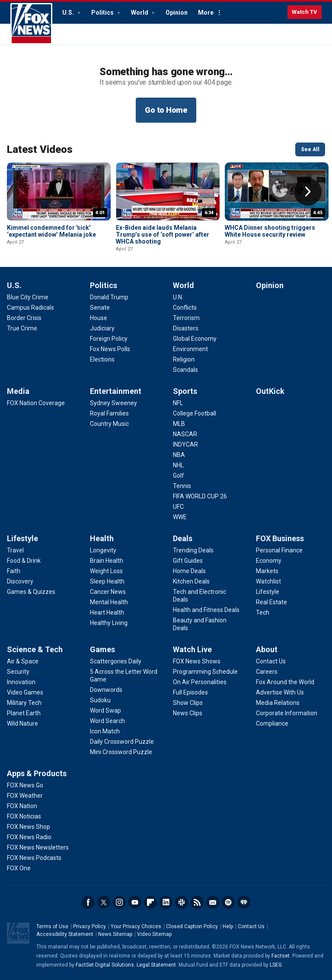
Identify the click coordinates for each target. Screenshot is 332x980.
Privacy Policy (89, 926)
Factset (281, 956)
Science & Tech (35, 649)
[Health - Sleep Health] (107, 581)
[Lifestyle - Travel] (15, 550)
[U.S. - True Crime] (22, 328)
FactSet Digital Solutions (105, 965)
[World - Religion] (184, 359)
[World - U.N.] (178, 297)
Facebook (88, 902)
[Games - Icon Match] (105, 731)
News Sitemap (115, 934)
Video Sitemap (154, 934)
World (140, 13)
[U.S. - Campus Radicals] (30, 308)
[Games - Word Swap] (105, 710)
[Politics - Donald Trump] (109, 297)
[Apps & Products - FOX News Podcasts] (34, 858)
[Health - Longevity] (103, 550)
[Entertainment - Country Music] (109, 424)
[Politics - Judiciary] (102, 328)
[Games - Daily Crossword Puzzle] (122, 742)
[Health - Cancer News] (108, 592)
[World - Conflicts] (185, 308)
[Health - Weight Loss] (106, 571)
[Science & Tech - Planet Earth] (24, 713)
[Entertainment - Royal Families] (109, 413)
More (206, 13)
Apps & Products (37, 773)
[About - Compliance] (272, 723)
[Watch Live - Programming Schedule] (205, 672)
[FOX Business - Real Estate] (271, 602)
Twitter (104, 902)
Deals (183, 538)
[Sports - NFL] (178, 403)
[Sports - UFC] (178, 507)
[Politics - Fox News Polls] (110, 349)
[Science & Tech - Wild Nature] (22, 723)
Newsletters (213, 902)
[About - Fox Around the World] (285, 682)
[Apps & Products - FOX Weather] (25, 796)
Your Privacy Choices (136, 926)
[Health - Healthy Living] (109, 623)
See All (310, 149)
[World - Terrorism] (186, 318)
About (267, 649)
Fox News (31, 24)
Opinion (177, 13)
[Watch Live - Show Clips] (188, 703)
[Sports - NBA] (179, 455)
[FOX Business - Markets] (267, 571)
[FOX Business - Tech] (263, 612)
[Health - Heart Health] (107, 612)
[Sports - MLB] (179, 424)
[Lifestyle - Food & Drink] (24, 561)
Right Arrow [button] (308, 192)
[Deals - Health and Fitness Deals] (206, 610)
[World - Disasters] (186, 328)
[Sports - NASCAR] (185, 434)
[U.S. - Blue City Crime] (28, 297)
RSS (197, 902)
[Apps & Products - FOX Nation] (22, 806)
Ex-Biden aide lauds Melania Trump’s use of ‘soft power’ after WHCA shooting (163, 235)
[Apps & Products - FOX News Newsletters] (38, 847)
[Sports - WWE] (180, 517)
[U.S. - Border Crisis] (24, 318)
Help (228, 926)
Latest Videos (40, 149)
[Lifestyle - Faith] (14, 571)
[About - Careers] (267, 672)
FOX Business (280, 538)
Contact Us (251, 926)
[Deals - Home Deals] (189, 571)
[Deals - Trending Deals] (193, 550)
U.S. (69, 13)
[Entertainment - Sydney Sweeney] (113, 403)
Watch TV (305, 12)
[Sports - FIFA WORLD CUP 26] (200, 496)
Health (102, 538)
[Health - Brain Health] (107, 561)
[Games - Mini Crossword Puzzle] (121, 752)
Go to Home (166, 110)
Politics (103, 13)
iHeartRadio (244, 902)
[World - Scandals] (185, 370)
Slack (182, 902)
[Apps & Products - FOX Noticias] (24, 816)
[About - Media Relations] (278, 703)
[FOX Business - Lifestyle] (268, 592)
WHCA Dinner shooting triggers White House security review (270, 231)
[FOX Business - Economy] (269, 561)
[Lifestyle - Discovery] (20, 581)
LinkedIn (166, 902)
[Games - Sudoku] (100, 700)
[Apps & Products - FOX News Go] (25, 785)
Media (18, 391)
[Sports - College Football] (195, 413)
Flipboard (150, 902)
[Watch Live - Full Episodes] (190, 692)
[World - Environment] (190, 349)
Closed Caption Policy (192, 926)
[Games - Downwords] (106, 690)
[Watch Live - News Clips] (188, 713)
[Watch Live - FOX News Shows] (197, 661)
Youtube (135, 902)
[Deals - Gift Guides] (188, 561)
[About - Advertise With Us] (280, 692)
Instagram (119, 902)
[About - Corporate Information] (287, 713)
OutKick (270, 391)
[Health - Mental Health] (109, 602)
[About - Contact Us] (271, 661)
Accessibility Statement (65, 934)
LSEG (276, 965)
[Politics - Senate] (100, 308)
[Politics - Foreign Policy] (109, 339)
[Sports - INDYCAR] (185, 444)
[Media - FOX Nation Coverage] (36, 403)
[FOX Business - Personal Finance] (279, 550)
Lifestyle (22, 538)
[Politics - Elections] (102, 359)
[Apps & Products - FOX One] (19, 868)
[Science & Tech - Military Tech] (24, 703)
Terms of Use (52, 926)
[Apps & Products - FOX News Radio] (29, 837)
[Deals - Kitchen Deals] (191, 581)
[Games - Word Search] (107, 721)
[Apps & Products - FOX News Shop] (29, 827)
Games (102, 649)
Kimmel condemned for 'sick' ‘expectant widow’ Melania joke (51, 231)
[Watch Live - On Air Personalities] (200, 682)
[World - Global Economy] (195, 339)
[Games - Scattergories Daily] (116, 661)
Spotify (228, 902)
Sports (185, 391)
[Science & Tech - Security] (18, 672)
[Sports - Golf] (179, 476)
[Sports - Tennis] (182, 486)
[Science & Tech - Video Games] (25, 692)
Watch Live (192, 649)
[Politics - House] (99, 318)
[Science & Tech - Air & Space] (23, 661)
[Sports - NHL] (178, 465)
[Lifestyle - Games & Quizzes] (31, 592)
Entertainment (116, 391)
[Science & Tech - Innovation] (21, 682)
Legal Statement (156, 965)
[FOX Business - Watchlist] (268, 581)
